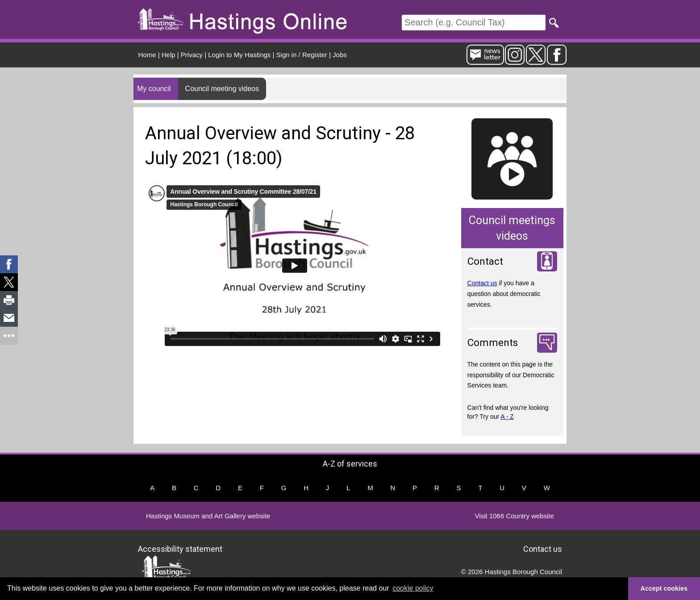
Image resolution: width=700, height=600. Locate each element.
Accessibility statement (180, 548)
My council (154, 89)
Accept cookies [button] (664, 588)
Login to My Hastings (239, 55)
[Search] (474, 23)
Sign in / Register (302, 55)
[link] (9, 264)
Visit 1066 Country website (515, 516)
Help (169, 55)
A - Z (507, 417)
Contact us (482, 283)
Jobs (340, 55)
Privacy (192, 55)
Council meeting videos (222, 89)
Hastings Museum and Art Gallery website (208, 516)
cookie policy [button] (413, 588)
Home (147, 55)
